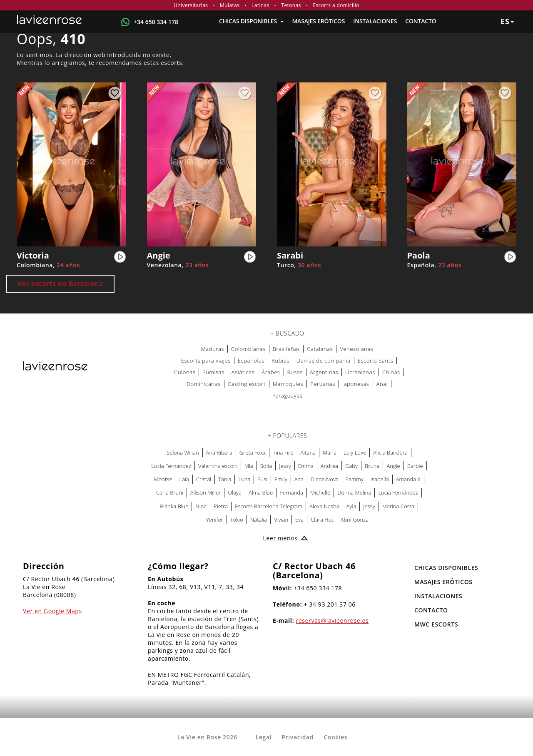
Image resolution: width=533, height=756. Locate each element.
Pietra (221, 506)
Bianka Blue (174, 506)
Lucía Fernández (398, 492)
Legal (264, 737)
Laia (184, 479)
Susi (262, 479)
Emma (306, 466)
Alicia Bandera (390, 453)
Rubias (280, 361)
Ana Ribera (219, 453)
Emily (281, 479)
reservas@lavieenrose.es (333, 620)
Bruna (372, 466)
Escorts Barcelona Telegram (269, 506)
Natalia (259, 520)
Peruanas (323, 384)
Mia (249, 466)
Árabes (271, 372)
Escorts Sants (376, 361)
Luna (244, 479)
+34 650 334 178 (156, 22)
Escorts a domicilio (336, 5)
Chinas (391, 372)
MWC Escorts (436, 624)
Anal (382, 384)
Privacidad (298, 737)
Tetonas (291, 5)
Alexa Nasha (324, 506)
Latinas (260, 5)
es (507, 21)
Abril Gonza (355, 520)
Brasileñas (286, 349)
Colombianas (248, 349)
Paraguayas (288, 395)
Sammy (355, 479)
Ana (299, 479)
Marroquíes (288, 384)
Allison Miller (206, 492)
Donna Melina (354, 492)
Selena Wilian (183, 453)
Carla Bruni (170, 492)
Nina (201, 506)
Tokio (237, 520)
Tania (225, 479)
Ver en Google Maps (52, 611)
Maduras (212, 349)
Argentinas (324, 372)
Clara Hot (322, 520)
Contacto (421, 21)
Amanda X (408, 479)
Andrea (329, 466)
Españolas (251, 361)
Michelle (320, 492)
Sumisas (213, 372)
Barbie (415, 466)
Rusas (295, 372)
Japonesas (356, 384)
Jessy (285, 466)
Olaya (235, 492)
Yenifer (215, 520)
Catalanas (320, 349)
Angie (393, 466)
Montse (163, 479)
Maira (330, 453)
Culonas (185, 372)
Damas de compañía (324, 361)
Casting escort (247, 384)
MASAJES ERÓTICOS (318, 21)
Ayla (351, 506)
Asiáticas (243, 372)
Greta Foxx (253, 453)
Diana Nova (325, 479)
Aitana (308, 453)
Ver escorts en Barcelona (60, 283)
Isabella (380, 479)
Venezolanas (356, 349)
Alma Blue (261, 492)
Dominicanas (204, 384)
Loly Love (355, 453)
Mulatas (230, 5)
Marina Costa (398, 506)
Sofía (266, 466)
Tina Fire (283, 453)
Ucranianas (360, 372)
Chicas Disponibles (251, 21)
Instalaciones (375, 21)
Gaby (351, 466)
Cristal (204, 479)
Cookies (335, 737)
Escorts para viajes (206, 361)
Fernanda (291, 492)
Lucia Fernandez (171, 466)
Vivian (281, 520)
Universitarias (191, 5)
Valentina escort (218, 466)
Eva (299, 520)
